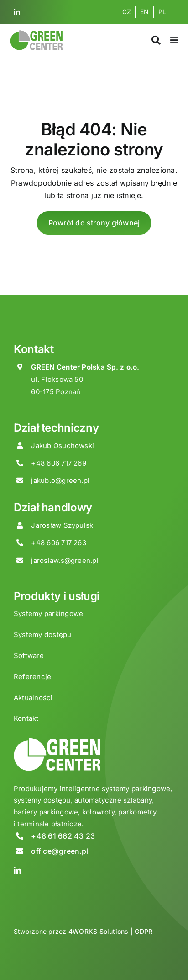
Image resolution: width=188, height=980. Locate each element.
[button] (18, 961)
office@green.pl (60, 851)
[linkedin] (17, 12)
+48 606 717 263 (59, 543)
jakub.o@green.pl (60, 480)
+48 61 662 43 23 (63, 836)
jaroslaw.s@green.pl (65, 560)
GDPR (144, 931)
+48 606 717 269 (59, 463)
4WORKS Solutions (99, 931)
